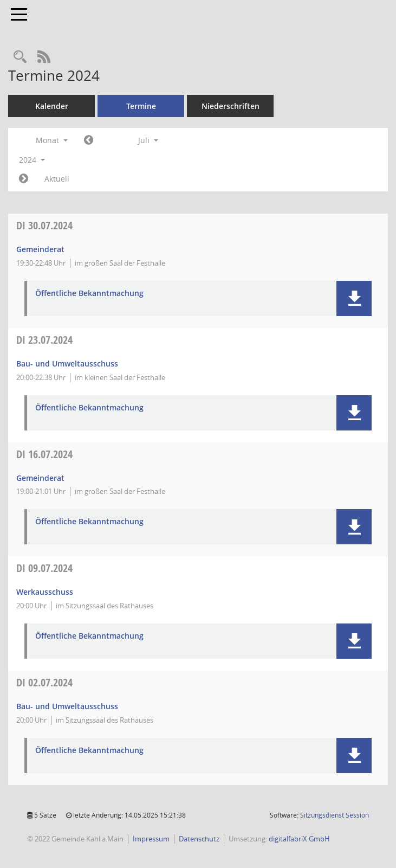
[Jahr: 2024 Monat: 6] (89, 140)
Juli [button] (148, 140)
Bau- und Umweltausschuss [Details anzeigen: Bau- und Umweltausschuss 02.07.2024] (67, 706)
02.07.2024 (44, 682)
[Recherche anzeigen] (20, 57)
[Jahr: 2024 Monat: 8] (24, 179)
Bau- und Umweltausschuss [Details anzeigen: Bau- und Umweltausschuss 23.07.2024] (67, 364)
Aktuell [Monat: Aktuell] (57, 179)
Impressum (151, 839)
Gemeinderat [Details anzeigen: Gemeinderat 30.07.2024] (40, 249)
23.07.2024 (44, 340)
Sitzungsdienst (335, 815)
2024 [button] (32, 160)
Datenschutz (199, 839)
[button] (354, 298)
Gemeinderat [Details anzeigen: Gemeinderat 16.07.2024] (40, 478)
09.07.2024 (44, 568)
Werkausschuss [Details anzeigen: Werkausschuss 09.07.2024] (45, 592)
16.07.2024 (44, 454)
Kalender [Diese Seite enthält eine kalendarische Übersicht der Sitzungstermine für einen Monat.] (52, 106)
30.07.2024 (44, 225)
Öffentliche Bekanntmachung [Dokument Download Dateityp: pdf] (89, 294)
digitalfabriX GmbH (299, 839)
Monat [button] (52, 140)
